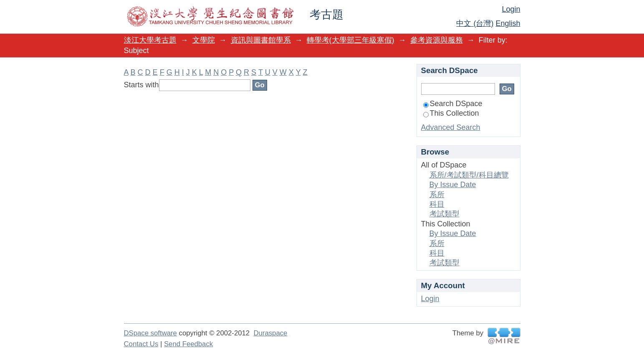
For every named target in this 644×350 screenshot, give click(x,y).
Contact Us (141, 344)
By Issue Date (453, 185)
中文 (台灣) (475, 23)
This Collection (451, 113)
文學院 (204, 40)
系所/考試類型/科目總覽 (469, 175)
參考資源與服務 (437, 40)
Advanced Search (451, 127)
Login (511, 9)
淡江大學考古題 (150, 40)
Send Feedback (188, 344)
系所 (437, 195)
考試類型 (444, 214)
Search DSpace (453, 104)
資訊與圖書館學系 (261, 40)
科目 (437, 204)
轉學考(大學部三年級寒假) (351, 40)
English (508, 23)
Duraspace (270, 333)
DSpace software (150, 333)
